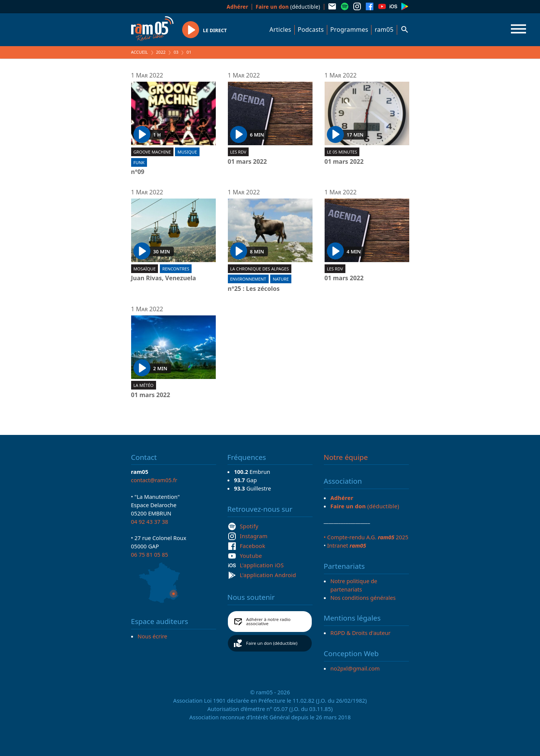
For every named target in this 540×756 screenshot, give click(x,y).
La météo (143, 385)
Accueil (140, 52)
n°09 (138, 172)
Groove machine (152, 152)
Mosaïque (145, 269)
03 (176, 52)
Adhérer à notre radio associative (268, 622)
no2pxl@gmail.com (355, 668)
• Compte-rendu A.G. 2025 (366, 537)
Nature (281, 279)
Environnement (248, 279)
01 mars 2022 (248, 162)
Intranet (347, 545)
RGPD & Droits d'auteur (360, 633)
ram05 (384, 29)
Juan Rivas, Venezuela (164, 278)
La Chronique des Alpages (259, 269)
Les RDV (238, 152)
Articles (280, 29)
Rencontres (176, 269)
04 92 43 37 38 (150, 522)
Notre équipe (346, 457)
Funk (139, 162)
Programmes (349, 29)
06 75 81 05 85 (150, 554)
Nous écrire (152, 636)
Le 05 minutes (342, 152)
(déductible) (288, 7)
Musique (187, 152)
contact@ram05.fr (154, 480)
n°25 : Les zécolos (254, 289)
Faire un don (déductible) (272, 643)
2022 (161, 52)
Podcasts (311, 29)
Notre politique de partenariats (354, 585)
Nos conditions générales (363, 598)
